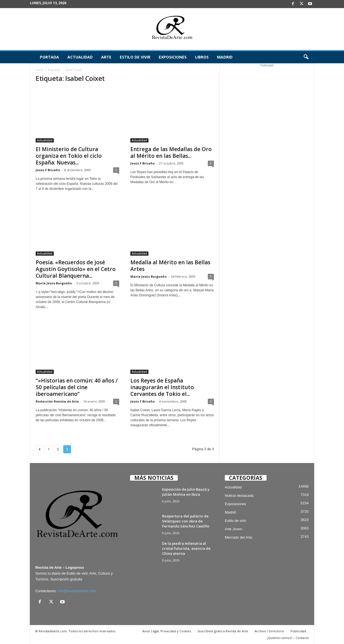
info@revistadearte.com (77, 591)
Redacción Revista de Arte (57, 401)
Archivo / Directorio (269, 631)
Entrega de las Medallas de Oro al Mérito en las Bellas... (171, 152)
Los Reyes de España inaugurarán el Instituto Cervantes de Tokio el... (162, 387)
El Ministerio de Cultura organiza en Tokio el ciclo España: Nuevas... (69, 156)
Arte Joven (233, 529)
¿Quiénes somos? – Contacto (288, 638)
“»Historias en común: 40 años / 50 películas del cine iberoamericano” (77, 387)
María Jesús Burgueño (54, 283)
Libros (202, 57)
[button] (306, 57)
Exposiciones (173, 57)
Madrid (225, 57)
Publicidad (298, 631)
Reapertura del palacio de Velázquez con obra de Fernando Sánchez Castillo (186, 521)
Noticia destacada (239, 496)
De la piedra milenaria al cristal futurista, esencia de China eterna (186, 548)
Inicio (39, 70)
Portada (49, 57)
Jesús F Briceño (48, 170)
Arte (106, 57)
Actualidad (80, 57)
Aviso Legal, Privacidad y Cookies (167, 631)
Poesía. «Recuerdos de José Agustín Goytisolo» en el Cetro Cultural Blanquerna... (76, 269)
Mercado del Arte (238, 537)
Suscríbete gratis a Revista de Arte (223, 631)
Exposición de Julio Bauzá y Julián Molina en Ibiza (186, 492)
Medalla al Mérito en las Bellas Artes (170, 266)
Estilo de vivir (135, 57)
